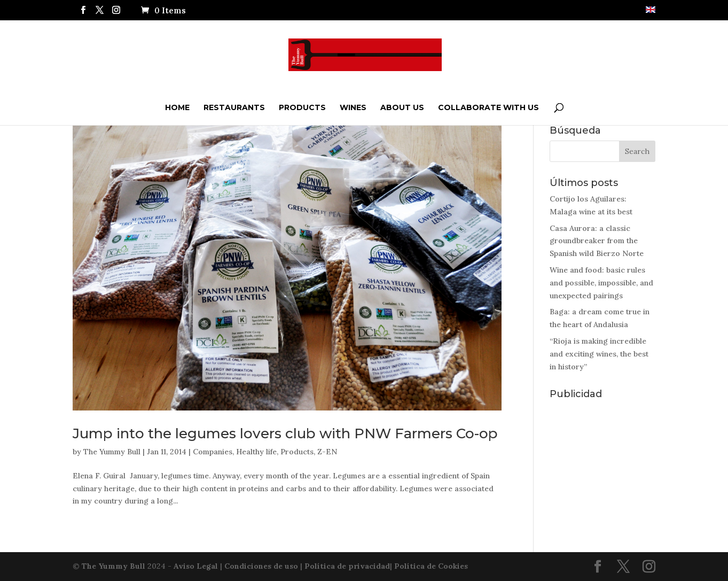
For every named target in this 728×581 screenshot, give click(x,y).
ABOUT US (402, 107)
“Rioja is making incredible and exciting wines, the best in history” (599, 354)
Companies (213, 452)
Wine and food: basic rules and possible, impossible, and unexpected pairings (601, 283)
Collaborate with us (488, 107)
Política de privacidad (347, 566)
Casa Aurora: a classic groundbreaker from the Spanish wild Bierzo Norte (597, 241)
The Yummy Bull (112, 452)
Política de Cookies (431, 566)
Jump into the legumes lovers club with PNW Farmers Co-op (285, 433)
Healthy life (256, 452)
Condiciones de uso (261, 566)
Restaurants (234, 107)
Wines (353, 107)
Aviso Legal (196, 566)
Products (302, 107)
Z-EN (327, 452)
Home (177, 107)
